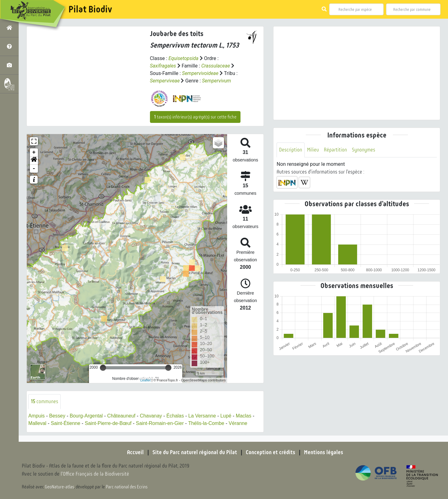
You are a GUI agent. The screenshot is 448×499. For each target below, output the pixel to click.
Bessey (58, 416)
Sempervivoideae (200, 73)
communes (44, 401)
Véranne (240, 423)
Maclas (246, 416)
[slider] (103, 368)
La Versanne (204, 416)
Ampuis (37, 416)
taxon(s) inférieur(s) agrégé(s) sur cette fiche (195, 117)
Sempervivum (217, 81)
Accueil (135, 452)
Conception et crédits (271, 452)
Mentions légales (324, 452)
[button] (34, 161)
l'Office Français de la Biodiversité (95, 474)
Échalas (177, 416)
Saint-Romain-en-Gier (161, 423)
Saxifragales (163, 66)
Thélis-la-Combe (208, 423)
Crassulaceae (216, 66)
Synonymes (364, 150)
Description (291, 150)
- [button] (34, 169)
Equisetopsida (184, 58)
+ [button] (34, 152)
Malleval (37, 423)
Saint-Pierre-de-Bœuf (109, 423)
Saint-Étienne (66, 423)
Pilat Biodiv (90, 9)
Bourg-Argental (87, 416)
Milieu (313, 150)
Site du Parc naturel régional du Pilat (195, 452)
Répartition (335, 150)
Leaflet (145, 380)
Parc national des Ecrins (127, 487)
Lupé (228, 416)
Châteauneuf (122, 416)
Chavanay (152, 416)
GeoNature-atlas (60, 487)
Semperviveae (165, 81)
